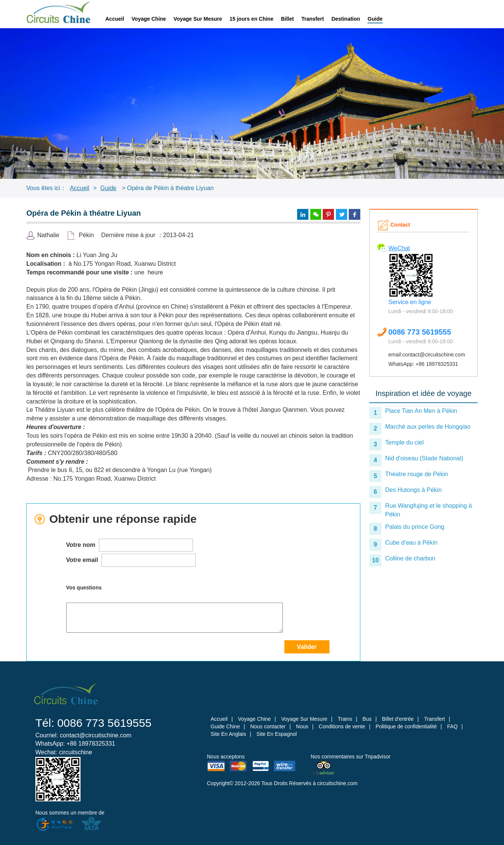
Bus (367, 719)
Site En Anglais (228, 734)
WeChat (399, 248)
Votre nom (130, 545)
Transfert (313, 19)
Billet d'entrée (398, 719)
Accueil (115, 19)
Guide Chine (225, 726)
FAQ (452, 726)
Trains (345, 719)
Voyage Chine (149, 19)
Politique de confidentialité (406, 726)
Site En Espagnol (277, 734)
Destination (346, 19)
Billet (287, 19)
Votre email (131, 560)
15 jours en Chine (251, 19)
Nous (302, 726)
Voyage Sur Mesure (198, 19)
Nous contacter (268, 726)
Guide (375, 19)
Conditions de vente (342, 726)
